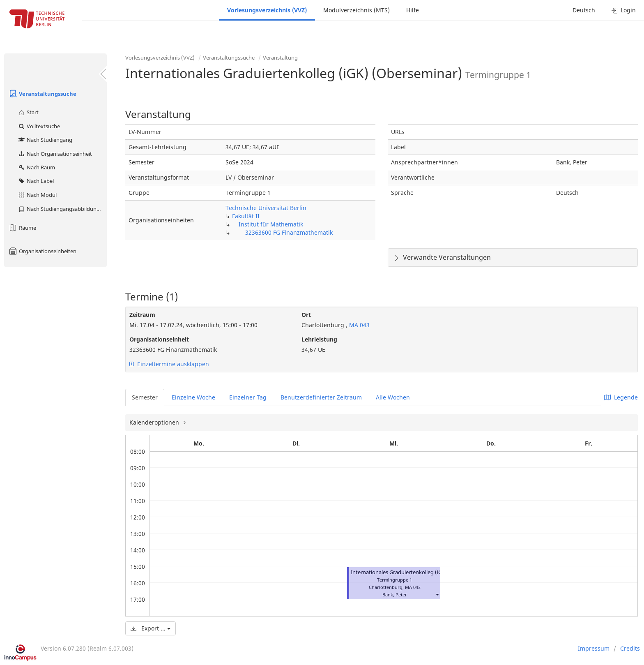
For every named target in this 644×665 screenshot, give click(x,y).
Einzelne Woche (193, 397)
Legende (621, 397)
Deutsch (584, 10)
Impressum (594, 648)
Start (28, 112)
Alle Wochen (393, 397)
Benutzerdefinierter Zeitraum (321, 397)
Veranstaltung (280, 58)
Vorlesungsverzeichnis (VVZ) (267, 10)
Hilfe (413, 10)
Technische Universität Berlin (266, 208)
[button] (437, 595)
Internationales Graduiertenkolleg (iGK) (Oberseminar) (418, 572)
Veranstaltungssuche (42, 94)
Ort (306, 315)
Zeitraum (142, 315)
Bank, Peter (395, 595)
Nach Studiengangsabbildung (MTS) (62, 209)
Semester (145, 397)
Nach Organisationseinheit (55, 154)
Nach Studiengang (45, 140)
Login (624, 10)
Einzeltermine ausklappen (169, 364)
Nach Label (36, 181)
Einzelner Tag (248, 397)
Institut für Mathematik (271, 224)
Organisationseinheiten (42, 251)
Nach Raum (36, 167)
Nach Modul (37, 195)
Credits (630, 648)
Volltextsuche (39, 126)
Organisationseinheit (159, 339)
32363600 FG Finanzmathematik (289, 232)
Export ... (151, 628)
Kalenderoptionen (155, 422)
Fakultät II (246, 216)
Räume (22, 228)
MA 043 (359, 325)
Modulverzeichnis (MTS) (356, 10)
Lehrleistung (319, 339)
